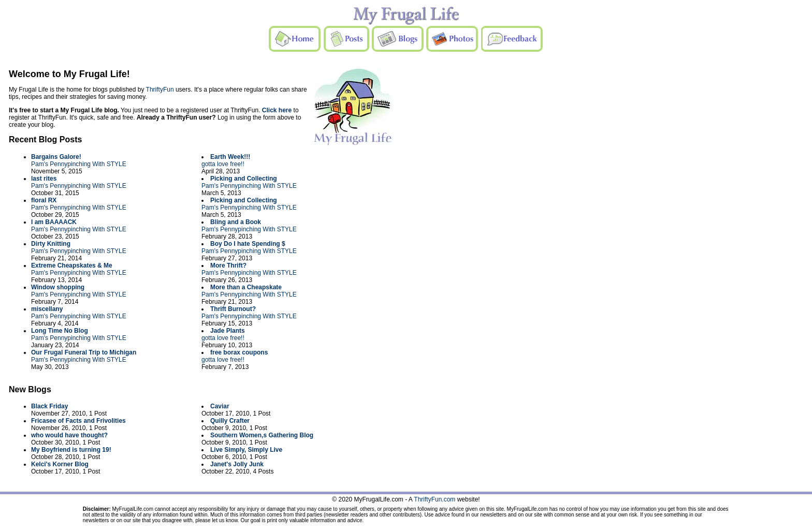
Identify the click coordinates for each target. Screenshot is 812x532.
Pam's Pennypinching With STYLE (79, 164)
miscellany (47, 309)
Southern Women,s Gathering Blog (262, 435)
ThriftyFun (160, 90)
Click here (277, 110)
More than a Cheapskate (246, 287)
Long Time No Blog (60, 331)
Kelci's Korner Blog (60, 464)
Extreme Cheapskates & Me (72, 265)
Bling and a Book (236, 222)
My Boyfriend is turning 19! (71, 450)
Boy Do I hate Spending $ (248, 244)
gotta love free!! (223, 164)
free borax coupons (239, 352)
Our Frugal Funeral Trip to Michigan (84, 352)
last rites (44, 179)
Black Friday (49, 406)
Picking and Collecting (244, 179)
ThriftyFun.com (434, 499)
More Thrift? (228, 265)
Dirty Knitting (51, 244)
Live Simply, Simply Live (246, 450)
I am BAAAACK (54, 222)
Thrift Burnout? (233, 309)
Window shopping (58, 287)
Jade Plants (228, 331)
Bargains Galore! (56, 157)
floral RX (44, 200)
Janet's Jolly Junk (237, 464)
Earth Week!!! (230, 157)
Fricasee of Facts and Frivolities (78, 421)
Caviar (220, 406)
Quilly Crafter (230, 421)
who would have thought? (69, 435)
